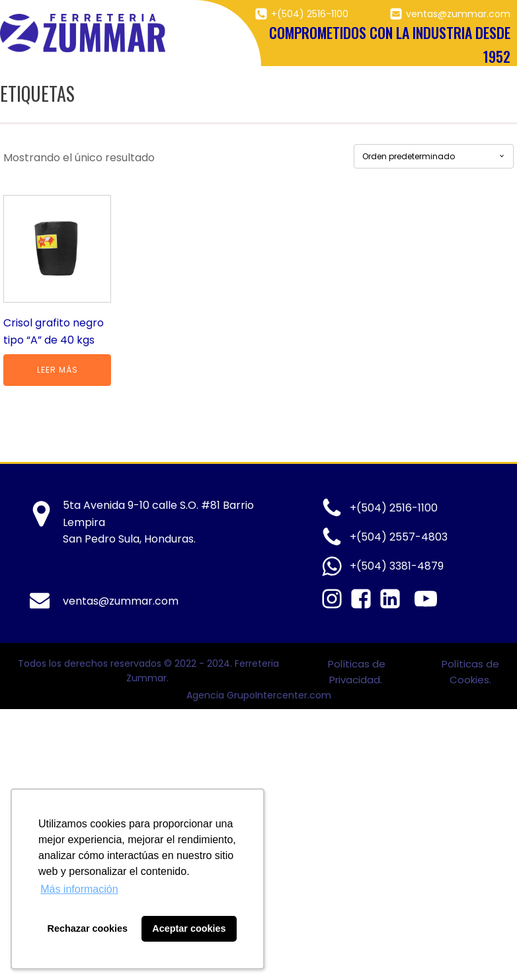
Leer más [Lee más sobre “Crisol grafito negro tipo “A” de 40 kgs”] (58, 370)
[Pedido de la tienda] (434, 156)
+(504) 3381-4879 (397, 566)
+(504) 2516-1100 (310, 14)
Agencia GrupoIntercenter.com (259, 695)
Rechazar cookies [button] (88, 928)
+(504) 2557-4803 (399, 537)
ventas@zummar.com (458, 14)
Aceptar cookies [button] (189, 928)
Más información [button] (79, 889)
